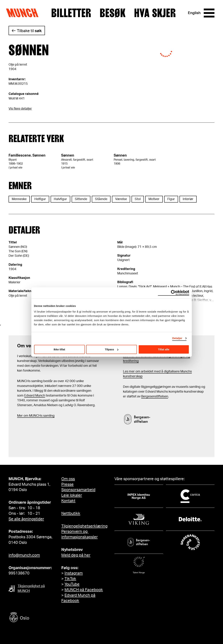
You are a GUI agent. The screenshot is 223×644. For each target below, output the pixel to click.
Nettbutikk (71, 513)
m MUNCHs (34, 416)
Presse (67, 484)
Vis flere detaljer (20, 109)
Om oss (68, 479)
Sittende (81, 199)
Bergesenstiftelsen (155, 397)
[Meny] (209, 13)
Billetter (71, 13)
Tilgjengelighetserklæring (84, 526)
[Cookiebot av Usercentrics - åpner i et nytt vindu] (174, 293)
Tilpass (112, 349)
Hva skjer (155, 13)
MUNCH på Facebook (84, 590)
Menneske (19, 199)
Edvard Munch (35, 396)
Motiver (154, 199)
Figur (171, 199)
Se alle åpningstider (26, 519)
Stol (138, 199)
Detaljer (177, 338)
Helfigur (40, 199)
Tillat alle (164, 349)
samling (48, 416)
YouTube (72, 584)
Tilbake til (29, 31)
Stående (101, 199)
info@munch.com (24, 555)
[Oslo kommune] (35, 618)
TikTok (70, 579)
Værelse (121, 199)
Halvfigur (60, 199)
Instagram (74, 573)
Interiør (188, 199)
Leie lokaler (72, 495)
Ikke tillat (59, 349)
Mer (20, 416)
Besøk (113, 13)
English (194, 13)
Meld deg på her (76, 555)
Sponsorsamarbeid (78, 490)
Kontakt (68, 501)
